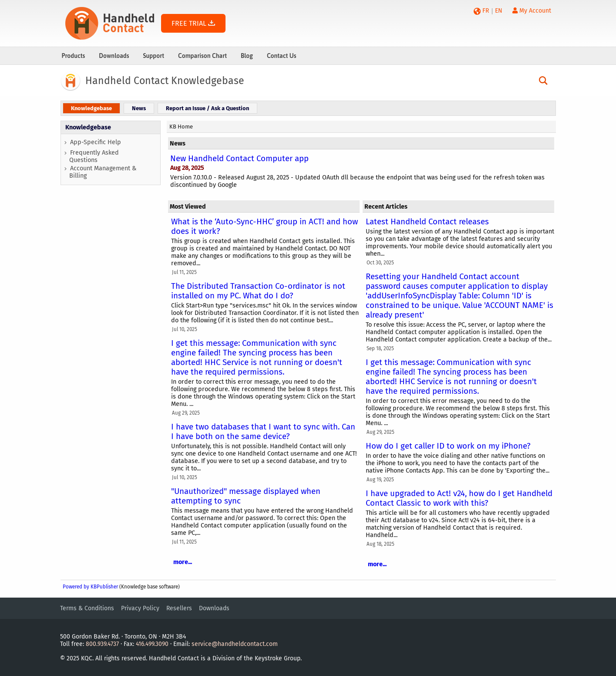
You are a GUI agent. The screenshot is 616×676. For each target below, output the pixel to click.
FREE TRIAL (193, 23)
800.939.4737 (102, 644)
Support (153, 56)
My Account (532, 11)
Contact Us (282, 56)
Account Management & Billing (103, 172)
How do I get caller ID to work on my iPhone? (448, 446)
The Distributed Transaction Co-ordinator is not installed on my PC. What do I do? (258, 291)
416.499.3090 (152, 644)
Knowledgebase (88, 127)
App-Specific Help (96, 142)
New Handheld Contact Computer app (239, 159)
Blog (247, 56)
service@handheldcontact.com (235, 644)
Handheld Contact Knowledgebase (165, 81)
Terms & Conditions (87, 608)
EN (499, 11)
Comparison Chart (202, 56)
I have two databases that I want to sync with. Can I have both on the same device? (263, 432)
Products (74, 56)
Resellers (179, 608)
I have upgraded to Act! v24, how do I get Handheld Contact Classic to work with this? (459, 498)
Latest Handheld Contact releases (427, 222)
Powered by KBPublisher (90, 587)
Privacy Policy (140, 608)
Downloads (114, 56)
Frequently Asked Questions (94, 156)
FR (486, 11)
